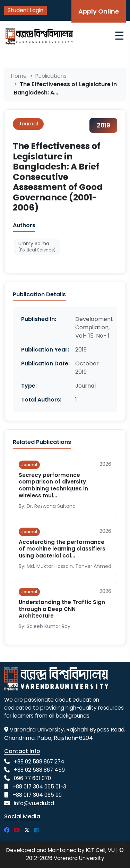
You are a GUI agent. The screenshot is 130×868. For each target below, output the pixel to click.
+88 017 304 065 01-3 (39, 787)
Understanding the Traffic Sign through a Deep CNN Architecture (62, 609)
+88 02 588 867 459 (39, 770)
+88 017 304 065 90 (37, 795)
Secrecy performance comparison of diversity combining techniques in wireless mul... (53, 485)
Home (19, 76)
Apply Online (99, 11)
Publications (51, 76)
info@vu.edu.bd (34, 803)
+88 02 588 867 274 (39, 762)
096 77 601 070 (32, 778)
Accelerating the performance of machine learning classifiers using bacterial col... (62, 549)
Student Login (25, 10)
